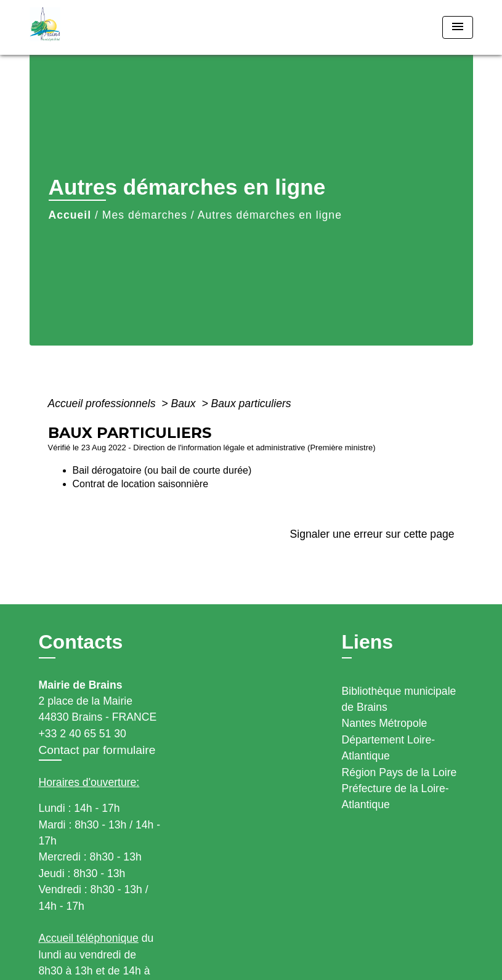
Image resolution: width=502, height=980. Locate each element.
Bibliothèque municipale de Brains (399, 699)
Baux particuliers (251, 403)
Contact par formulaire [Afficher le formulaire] (97, 750)
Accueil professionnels (103, 403)
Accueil (70, 215)
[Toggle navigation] (458, 27)
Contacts (81, 642)
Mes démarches (145, 215)
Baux (185, 403)
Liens (368, 642)
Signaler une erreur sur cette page (372, 534)
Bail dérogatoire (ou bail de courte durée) (162, 470)
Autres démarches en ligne (270, 215)
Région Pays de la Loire (399, 772)
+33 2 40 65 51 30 (83, 734)
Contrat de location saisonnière (141, 484)
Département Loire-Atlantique (389, 748)
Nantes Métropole (385, 723)
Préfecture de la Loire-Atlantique (395, 796)
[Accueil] (107, 27)
